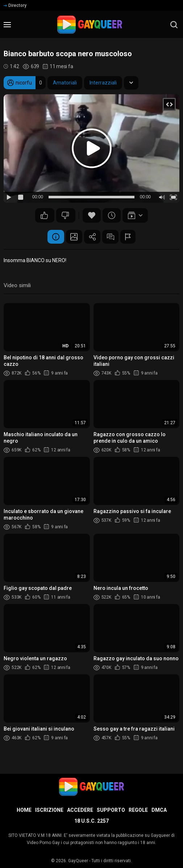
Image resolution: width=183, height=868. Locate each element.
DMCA (159, 810)
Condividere (92, 237)
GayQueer (78, 861)
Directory (15, 5)
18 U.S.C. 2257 (91, 821)
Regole (138, 810)
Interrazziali (103, 83)
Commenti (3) (112, 237)
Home (24, 810)
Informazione (53, 237)
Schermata (72, 237)
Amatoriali (65, 83)
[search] (174, 25)
